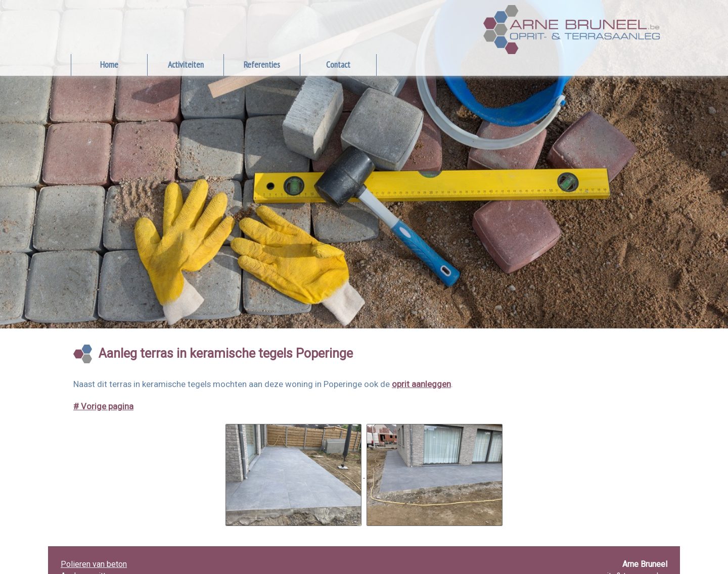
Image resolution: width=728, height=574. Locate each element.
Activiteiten (186, 64)
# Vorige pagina (103, 406)
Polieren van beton (94, 564)
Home (109, 64)
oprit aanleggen (421, 384)
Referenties (262, 64)
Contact (338, 64)
